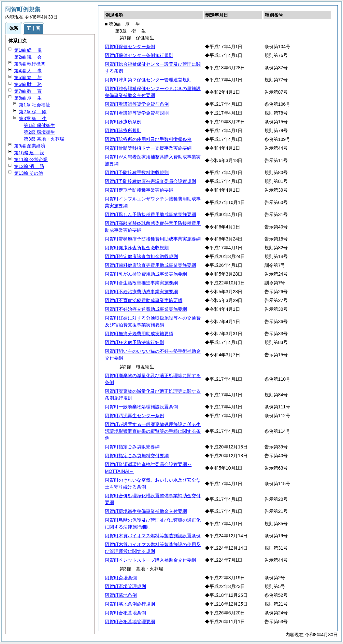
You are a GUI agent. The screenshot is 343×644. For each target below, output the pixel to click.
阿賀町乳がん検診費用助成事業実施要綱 (146, 274)
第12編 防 (29, 166)
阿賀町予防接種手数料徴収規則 (137, 172)
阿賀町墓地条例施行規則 (130, 604)
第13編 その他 (29, 173)
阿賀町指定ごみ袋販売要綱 (132, 447)
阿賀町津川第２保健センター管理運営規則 (148, 80)
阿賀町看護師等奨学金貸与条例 (137, 104)
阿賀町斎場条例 (121, 578)
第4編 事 (28, 71)
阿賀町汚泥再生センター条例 (135, 416)
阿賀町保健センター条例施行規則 (139, 55)
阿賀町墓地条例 (121, 595)
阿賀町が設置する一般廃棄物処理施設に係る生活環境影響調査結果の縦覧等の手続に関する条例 (153, 431)
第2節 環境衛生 (39, 132)
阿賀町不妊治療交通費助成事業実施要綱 (146, 309)
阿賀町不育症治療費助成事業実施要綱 (144, 300)
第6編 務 (28, 84)
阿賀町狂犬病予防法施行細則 (135, 342)
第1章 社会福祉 (35, 105)
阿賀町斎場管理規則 (125, 586)
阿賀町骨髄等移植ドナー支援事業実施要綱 (148, 148)
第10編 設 (29, 153)
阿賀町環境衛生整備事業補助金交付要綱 (146, 511)
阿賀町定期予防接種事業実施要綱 (139, 190)
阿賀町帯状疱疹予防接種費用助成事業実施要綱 (153, 239)
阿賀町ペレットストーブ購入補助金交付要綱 (150, 560)
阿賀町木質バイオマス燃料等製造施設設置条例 (153, 536)
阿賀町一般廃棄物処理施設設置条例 (141, 407)
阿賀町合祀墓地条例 (125, 613)
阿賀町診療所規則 (123, 130)
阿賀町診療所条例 (123, 122)
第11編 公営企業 (31, 159)
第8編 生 (28, 98)
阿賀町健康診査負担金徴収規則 (137, 248)
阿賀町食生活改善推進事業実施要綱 (141, 283)
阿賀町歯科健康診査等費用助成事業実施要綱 (150, 265)
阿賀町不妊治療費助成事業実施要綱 (141, 292)
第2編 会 (28, 57)
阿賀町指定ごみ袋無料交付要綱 (137, 456)
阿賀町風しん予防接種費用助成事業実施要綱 (150, 214)
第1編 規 (28, 50)
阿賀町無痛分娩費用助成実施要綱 (139, 334)
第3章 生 (33, 118)
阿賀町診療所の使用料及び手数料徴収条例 (148, 139)
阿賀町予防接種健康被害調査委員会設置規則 (150, 181)
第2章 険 (33, 112)
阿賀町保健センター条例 (130, 47)
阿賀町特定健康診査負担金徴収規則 (141, 256)
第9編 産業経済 (30, 146)
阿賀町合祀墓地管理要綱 (130, 622)
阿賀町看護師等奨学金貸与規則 (137, 113)
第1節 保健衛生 (39, 125)
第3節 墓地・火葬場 (44, 139)
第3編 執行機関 (30, 64)
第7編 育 (28, 91)
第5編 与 (28, 77)
